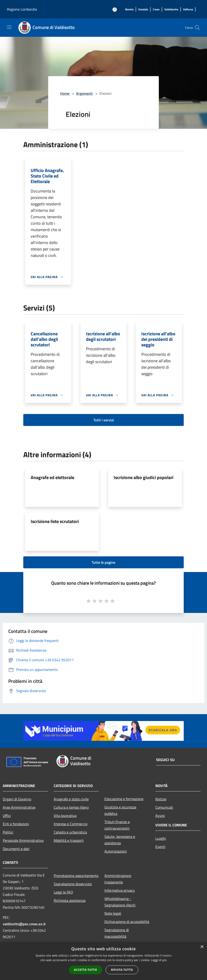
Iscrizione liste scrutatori (55, 521)
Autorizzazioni (116, 851)
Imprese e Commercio (71, 824)
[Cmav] (156, 10)
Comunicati (164, 807)
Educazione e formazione (124, 799)
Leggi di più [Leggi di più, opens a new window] (159, 960)
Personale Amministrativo (23, 840)
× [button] (202, 947)
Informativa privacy (120, 890)
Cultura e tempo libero (71, 807)
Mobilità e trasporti (69, 840)
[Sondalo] (143, 10)
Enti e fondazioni (16, 824)
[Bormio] (129, 10)
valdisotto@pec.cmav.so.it (24, 924)
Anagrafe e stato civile (71, 799)
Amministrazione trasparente (118, 879)
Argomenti (84, 93)
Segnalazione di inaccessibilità (117, 933)
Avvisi (160, 816)
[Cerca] (197, 28)
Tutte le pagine (103, 562)
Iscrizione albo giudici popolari (143, 477)
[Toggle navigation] (9, 27)
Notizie (161, 799)
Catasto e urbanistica (70, 832)
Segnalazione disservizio (73, 884)
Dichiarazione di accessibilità (127, 922)
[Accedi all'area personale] (115, 10)
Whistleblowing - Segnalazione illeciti (120, 902)
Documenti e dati (16, 849)
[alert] (103, 961)
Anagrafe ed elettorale (52, 477)
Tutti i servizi (104, 420)
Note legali (113, 913)
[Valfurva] (188, 10)
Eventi (160, 847)
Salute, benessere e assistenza (120, 840)
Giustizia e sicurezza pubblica (120, 810)
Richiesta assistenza (70, 900)
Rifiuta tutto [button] (122, 970)
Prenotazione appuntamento (76, 876)
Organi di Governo (17, 799)
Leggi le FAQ (63, 892)
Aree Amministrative (19, 807)
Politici (8, 832)
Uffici (7, 816)
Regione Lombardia (22, 9)
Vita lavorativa (65, 816)
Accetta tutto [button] (86, 970)
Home (65, 93)
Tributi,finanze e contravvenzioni (117, 825)
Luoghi (161, 838)
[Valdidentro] (171, 10)
